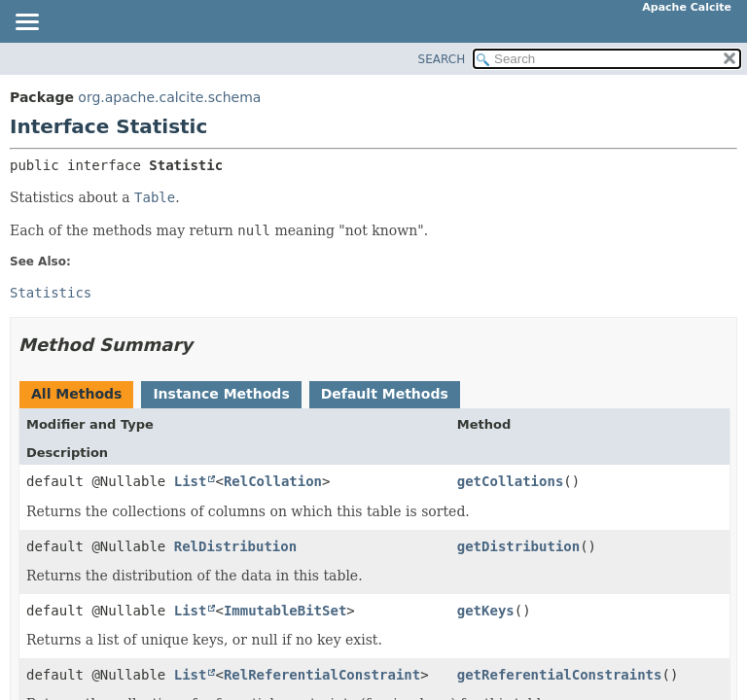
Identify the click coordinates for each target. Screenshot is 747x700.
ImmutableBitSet (285, 611)
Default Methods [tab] (385, 394)
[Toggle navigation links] (26, 23)
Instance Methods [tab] (221, 394)
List (191, 481)
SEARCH (442, 59)
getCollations (511, 481)
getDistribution (518, 546)
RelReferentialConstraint (322, 675)
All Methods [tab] (76, 394)
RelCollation (273, 481)
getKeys (486, 611)
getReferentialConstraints (560, 675)
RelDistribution (235, 546)
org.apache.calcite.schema (169, 97)
